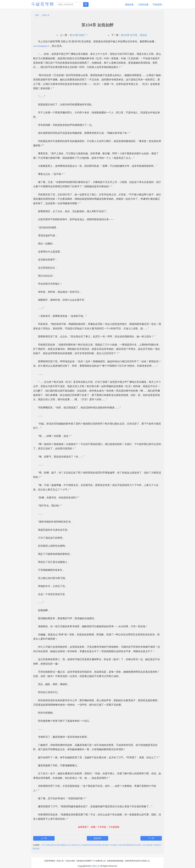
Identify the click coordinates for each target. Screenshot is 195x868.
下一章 (151, 838)
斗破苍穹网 (43, 4)
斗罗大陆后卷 (147, 845)
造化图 (57, 845)
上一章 (44, 838)
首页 (37, 15)
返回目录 (97, 838)
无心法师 (71, 845)
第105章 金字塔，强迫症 (134, 35)
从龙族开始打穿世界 (89, 845)
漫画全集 (129, 5)
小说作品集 (143, 5)
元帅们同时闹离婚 (125, 845)
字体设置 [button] (158, 5)
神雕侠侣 (64, 845)
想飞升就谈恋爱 (48, 845)
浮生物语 (114, 845)
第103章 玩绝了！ (79, 35)
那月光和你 (137, 845)
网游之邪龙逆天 (104, 845)
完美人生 (46, 15)
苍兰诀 (78, 845)
